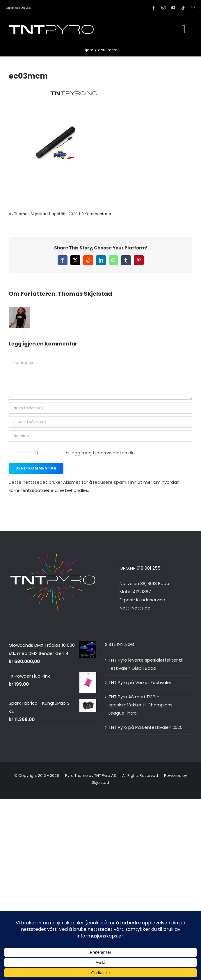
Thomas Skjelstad (31, 214)
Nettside (141, 608)
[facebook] (154, 8)
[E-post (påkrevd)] (100, 422)
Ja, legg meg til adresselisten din (72, 453)
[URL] (100, 436)
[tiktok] (183, 8)
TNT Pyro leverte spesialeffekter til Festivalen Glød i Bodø (146, 664)
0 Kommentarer (96, 214)
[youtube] (173, 8)
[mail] (193, 8)
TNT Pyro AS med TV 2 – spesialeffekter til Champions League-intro (140, 705)
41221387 (142, 592)
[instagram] (163, 8)
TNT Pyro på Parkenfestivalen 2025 (146, 727)
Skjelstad (100, 783)
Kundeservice (151, 600)
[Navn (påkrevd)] (100, 408)
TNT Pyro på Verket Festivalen (140, 682)
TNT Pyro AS (105, 776)
